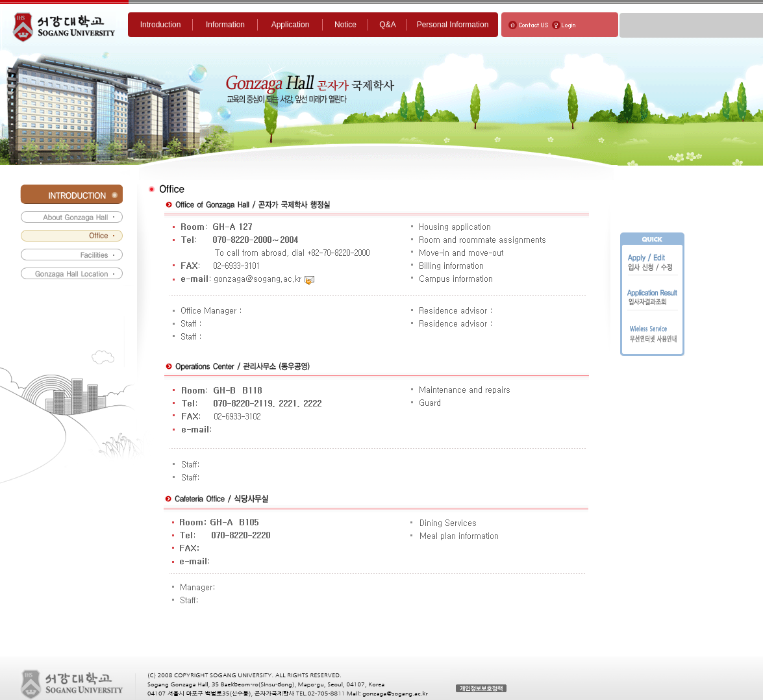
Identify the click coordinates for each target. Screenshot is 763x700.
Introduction (161, 25)
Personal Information (453, 25)
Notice (345, 25)
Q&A (387, 25)
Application (291, 25)
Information (225, 25)
